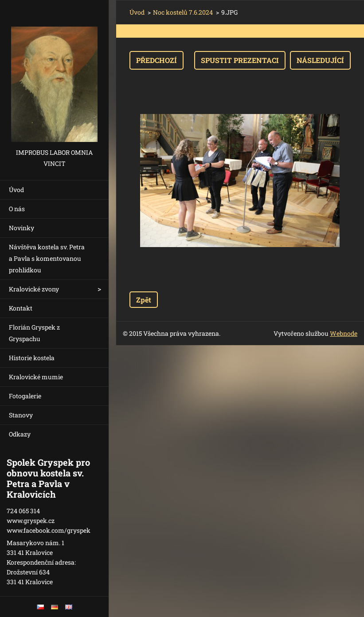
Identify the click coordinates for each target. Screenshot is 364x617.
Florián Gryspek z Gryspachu (34, 333)
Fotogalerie (25, 396)
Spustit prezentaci (240, 60)
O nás (17, 209)
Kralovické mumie (36, 377)
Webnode (344, 333)
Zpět (144, 300)
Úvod (16, 190)
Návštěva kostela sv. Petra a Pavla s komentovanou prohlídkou (47, 258)
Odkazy (20, 434)
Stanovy (21, 415)
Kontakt (21, 308)
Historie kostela (32, 358)
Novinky (22, 228)
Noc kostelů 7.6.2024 (183, 12)
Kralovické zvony (34, 289)
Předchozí (157, 60)
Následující (320, 60)
